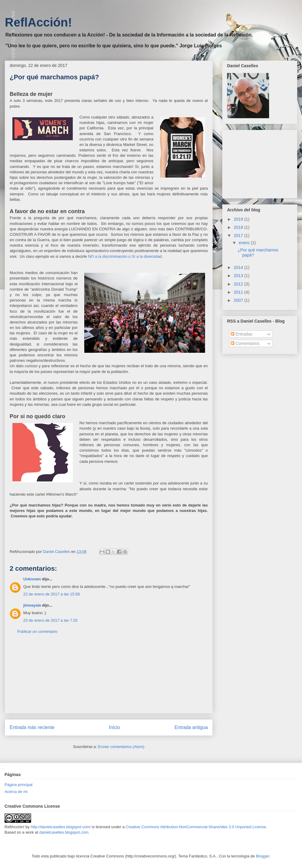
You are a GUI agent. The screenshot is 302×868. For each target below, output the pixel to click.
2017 (239, 235)
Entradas (242, 334)
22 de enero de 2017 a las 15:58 (51, 594)
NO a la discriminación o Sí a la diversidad (125, 256)
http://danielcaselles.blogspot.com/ (61, 827)
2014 (239, 267)
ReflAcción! (38, 22)
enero (245, 243)
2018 (239, 227)
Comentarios (245, 343)
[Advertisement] (109, 678)
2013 (239, 276)
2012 (239, 284)
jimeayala (32, 605)
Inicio (114, 727)
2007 (239, 300)
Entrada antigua (191, 727)
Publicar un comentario (37, 631)
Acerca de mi (16, 792)
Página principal (19, 785)
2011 (239, 292)
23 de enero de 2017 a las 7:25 (50, 620)
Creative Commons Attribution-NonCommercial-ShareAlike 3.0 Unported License (196, 827)
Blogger (262, 856)
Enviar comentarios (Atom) (121, 747)
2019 (239, 219)
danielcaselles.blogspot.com (64, 832)
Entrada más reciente (32, 727)
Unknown (32, 579)
